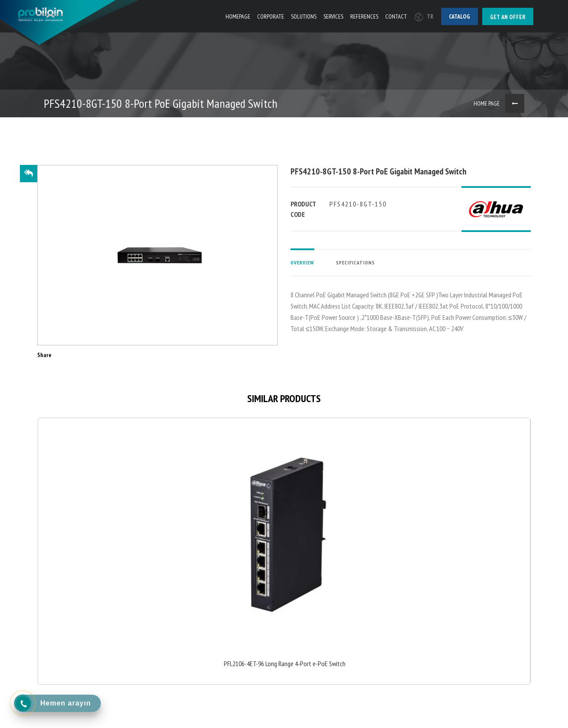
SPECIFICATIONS (355, 263)
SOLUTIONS (304, 16)
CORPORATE (271, 16)
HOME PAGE (487, 103)
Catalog (460, 16)
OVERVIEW (302, 263)
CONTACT (396, 16)
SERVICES (333, 16)
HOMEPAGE (238, 16)
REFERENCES (364, 16)
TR (424, 17)
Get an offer (508, 17)
